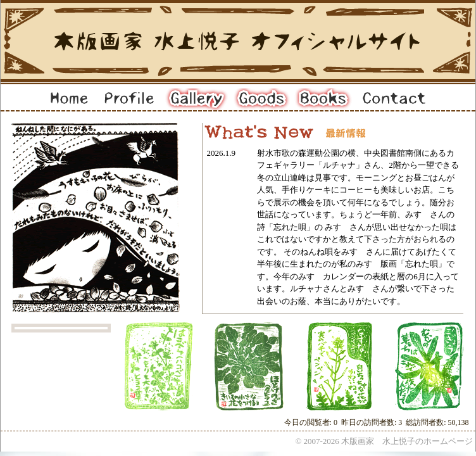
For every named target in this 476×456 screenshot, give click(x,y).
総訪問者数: (427, 422)
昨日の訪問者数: (370, 422)
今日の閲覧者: (309, 422)
